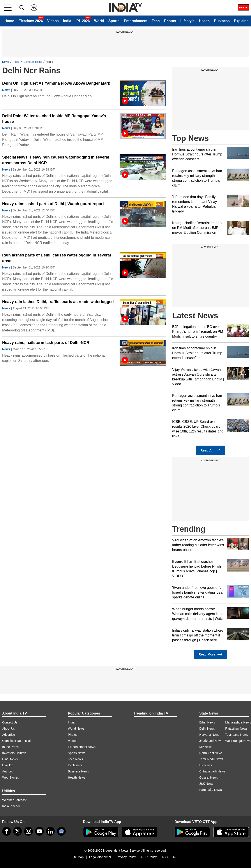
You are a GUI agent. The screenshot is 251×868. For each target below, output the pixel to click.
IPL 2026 (83, 21)
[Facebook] (7, 831)
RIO (165, 857)
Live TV (7, 765)
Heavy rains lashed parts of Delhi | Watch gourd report (53, 204)
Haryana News (209, 735)
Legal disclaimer (100, 857)
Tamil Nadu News (211, 759)
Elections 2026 (31, 21)
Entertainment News (82, 747)
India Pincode (11, 806)
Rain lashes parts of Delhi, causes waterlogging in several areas (57, 258)
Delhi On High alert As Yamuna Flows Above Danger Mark (56, 83)
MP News (206, 747)
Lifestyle (187, 21)
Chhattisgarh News (212, 771)
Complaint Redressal (16, 741)
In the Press (10, 747)
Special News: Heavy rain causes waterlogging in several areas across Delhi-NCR (56, 160)
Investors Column (14, 753)
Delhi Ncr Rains (33, 62)
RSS (176, 857)
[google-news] (61, 831)
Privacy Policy (126, 857)
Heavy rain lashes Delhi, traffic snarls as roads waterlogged (58, 302)
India (67, 21)
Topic (16, 62)
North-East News (211, 753)
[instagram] (28, 831)
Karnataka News (211, 790)
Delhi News (207, 729)
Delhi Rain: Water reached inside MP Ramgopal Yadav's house (54, 119)
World (99, 21)
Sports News (77, 753)
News (5, 62)
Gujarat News (209, 777)
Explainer (242, 21)
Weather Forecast (14, 800)
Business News (78, 771)
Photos (170, 21)
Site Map (77, 857)
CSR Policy (149, 857)
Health (204, 21)
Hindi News (10, 759)
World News (76, 729)
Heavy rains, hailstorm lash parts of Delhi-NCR (46, 343)
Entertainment (136, 21)
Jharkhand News (211, 741)
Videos (53, 21)
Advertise (9, 735)
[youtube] (39, 831)
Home (9, 21)
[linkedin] (50, 831)
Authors (7, 771)
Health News (77, 777)
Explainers (75, 765)
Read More (210, 654)
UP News (206, 765)
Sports (114, 21)
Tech (156, 21)
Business (222, 21)
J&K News (206, 784)
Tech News (75, 759)
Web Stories (11, 777)
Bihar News (207, 722)
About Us (9, 729)
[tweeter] (18, 831)
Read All (210, 450)
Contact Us (10, 722)
